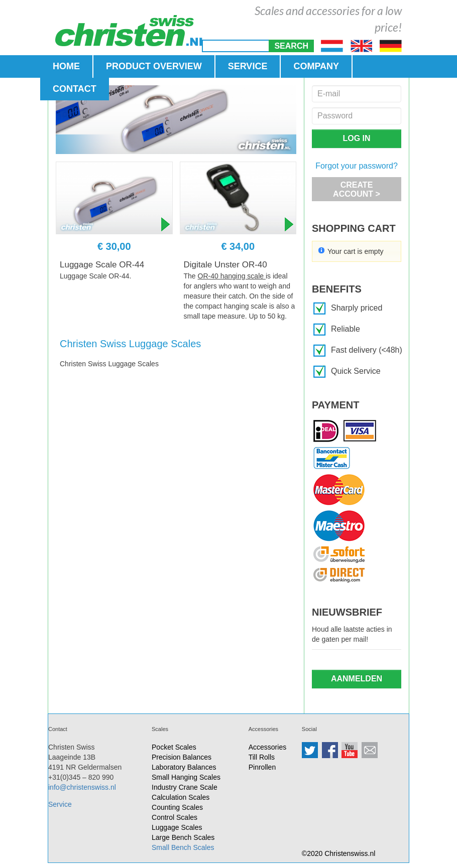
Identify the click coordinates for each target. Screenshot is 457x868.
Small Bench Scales (183, 847)
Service (60, 804)
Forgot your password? (357, 166)
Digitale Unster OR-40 (225, 265)
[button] (291, 46)
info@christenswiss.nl (82, 787)
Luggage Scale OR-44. (95, 276)
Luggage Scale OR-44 (102, 265)
